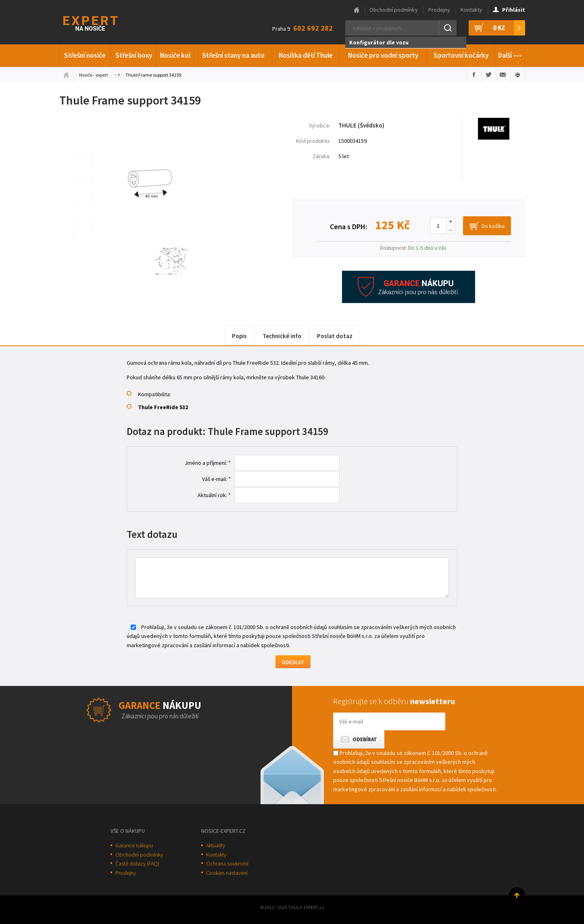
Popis (239, 336)
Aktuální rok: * (214, 495)
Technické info (282, 336)
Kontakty (471, 10)
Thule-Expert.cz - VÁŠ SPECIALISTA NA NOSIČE (101, 22)
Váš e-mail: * (216, 479)
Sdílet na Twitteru (489, 75)
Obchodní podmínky (394, 10)
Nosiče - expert (94, 75)
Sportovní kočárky (461, 55)
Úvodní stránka (66, 75)
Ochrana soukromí (227, 863)
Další (510, 54)
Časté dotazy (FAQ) (137, 863)
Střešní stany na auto (233, 55)
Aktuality (216, 845)
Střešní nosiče (85, 55)
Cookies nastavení (227, 873)
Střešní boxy (134, 55)
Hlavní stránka (357, 10)
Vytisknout (518, 75)
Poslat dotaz (335, 336)
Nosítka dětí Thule (306, 55)
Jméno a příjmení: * (208, 463)
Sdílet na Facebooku (474, 75)
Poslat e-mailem (503, 75)
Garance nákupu (134, 845)
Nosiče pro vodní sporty (383, 55)
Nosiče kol (175, 55)
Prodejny (439, 10)
